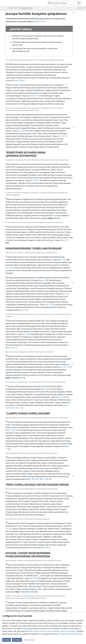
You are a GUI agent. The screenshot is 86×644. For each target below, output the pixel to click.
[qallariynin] (3, 3)
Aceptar (7, 640)
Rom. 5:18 (61, 397)
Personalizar (29, 640)
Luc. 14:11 (62, 136)
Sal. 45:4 (34, 578)
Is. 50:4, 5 (35, 180)
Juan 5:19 (24, 310)
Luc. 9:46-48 (23, 131)
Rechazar (17, 640)
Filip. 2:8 (62, 260)
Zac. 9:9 (26, 334)
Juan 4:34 (44, 280)
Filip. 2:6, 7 (65, 240)
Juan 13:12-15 (33, 96)
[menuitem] (3, 3)
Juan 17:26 (50, 305)
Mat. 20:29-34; (34, 479)
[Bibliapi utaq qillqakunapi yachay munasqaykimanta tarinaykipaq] (61, 3)
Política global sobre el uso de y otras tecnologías (52, 631)
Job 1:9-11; (64, 367)
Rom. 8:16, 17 (16, 408)
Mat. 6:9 (65, 294)
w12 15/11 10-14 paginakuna (20, 8)
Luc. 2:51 (10, 268)
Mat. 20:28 (46, 389)
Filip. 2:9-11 (45, 548)
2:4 (69, 367)
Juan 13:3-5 (19, 80)
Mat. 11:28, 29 (12, 430)
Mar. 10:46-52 (45, 479)
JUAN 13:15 (40, 21)
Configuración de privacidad (70, 634)
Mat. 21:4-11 (11, 348)
